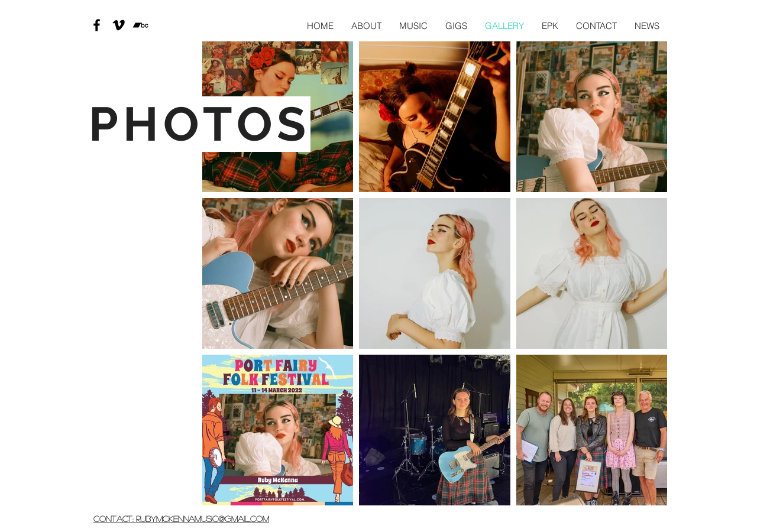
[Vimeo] (119, 25)
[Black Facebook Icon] (97, 25)
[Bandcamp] (140, 25)
